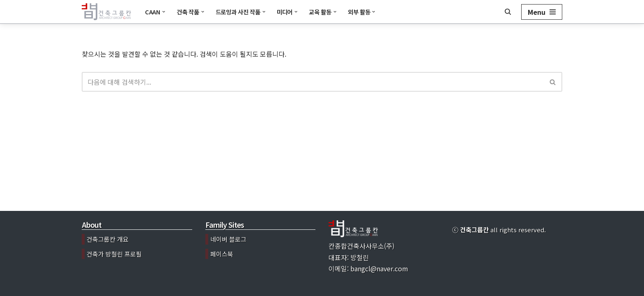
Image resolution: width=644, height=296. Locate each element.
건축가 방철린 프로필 (114, 254)
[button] (164, 12)
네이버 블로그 (228, 239)
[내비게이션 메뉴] (542, 12)
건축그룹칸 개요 (108, 239)
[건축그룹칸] (106, 12)
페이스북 (222, 254)
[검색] (508, 12)
